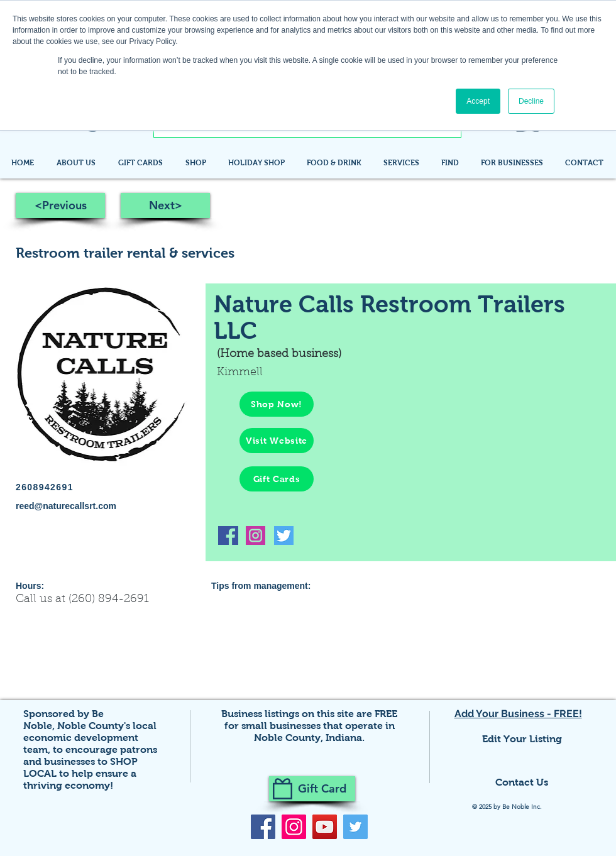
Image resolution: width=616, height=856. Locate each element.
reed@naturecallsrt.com (66, 506)
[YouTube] (325, 827)
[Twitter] (355, 827)
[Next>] (165, 206)
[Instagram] (294, 827)
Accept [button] (478, 101)
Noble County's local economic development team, (90, 738)
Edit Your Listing (522, 739)
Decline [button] (531, 101)
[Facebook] (263, 827)
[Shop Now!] (277, 404)
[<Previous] (60, 206)
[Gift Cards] (277, 479)
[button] (452, 163)
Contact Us (522, 782)
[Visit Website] (277, 441)
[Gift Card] (312, 789)
